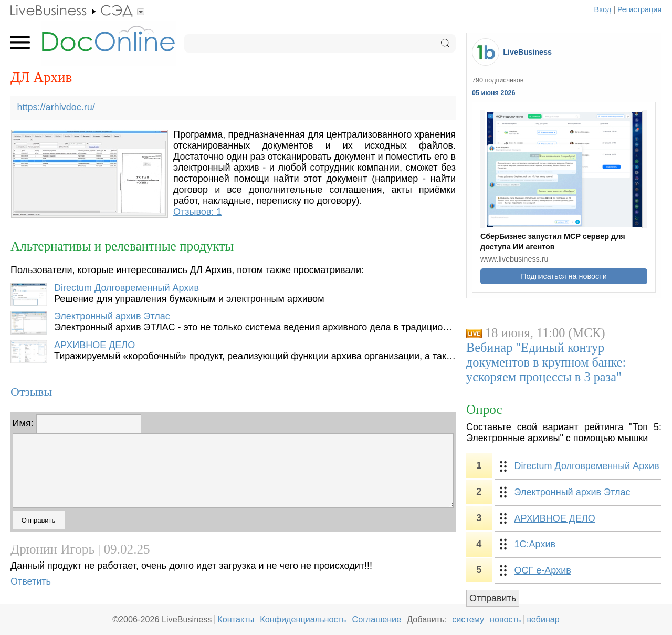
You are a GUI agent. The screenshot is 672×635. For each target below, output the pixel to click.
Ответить (31, 581)
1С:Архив (535, 544)
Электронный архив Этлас (112, 316)
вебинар (543, 619)
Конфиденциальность (303, 619)
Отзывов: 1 (197, 212)
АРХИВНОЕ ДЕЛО (94, 345)
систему (468, 619)
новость (505, 619)
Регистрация (639, 9)
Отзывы (31, 392)
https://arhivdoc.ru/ (56, 107)
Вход (603, 9)
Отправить (493, 598)
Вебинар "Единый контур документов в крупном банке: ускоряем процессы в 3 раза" (546, 362)
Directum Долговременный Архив (127, 288)
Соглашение (376, 619)
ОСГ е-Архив (543, 570)
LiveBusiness (527, 52)
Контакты (236, 619)
